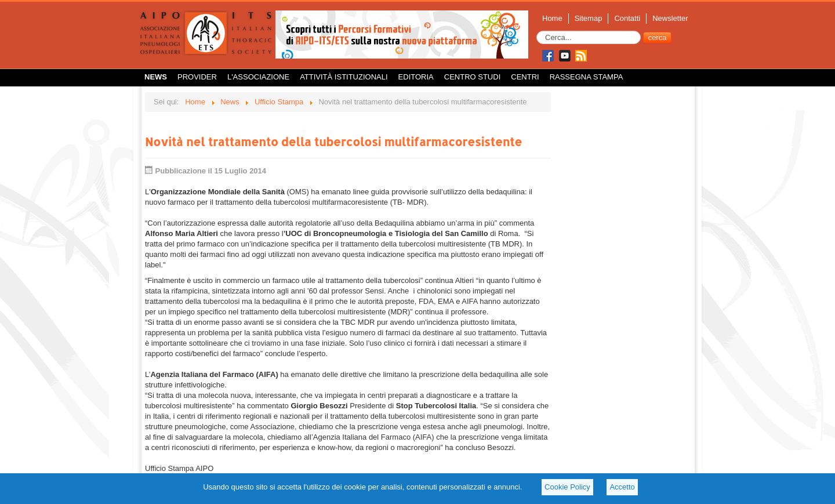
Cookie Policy (567, 487)
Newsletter (670, 18)
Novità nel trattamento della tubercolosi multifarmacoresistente (333, 142)
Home (552, 18)
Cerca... (537, 31)
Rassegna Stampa (587, 77)
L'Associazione (258, 77)
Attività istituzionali (344, 77)
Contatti (627, 18)
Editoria (416, 77)
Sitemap (589, 18)
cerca (658, 37)
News (156, 77)
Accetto (622, 487)
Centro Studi (473, 77)
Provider (197, 77)
